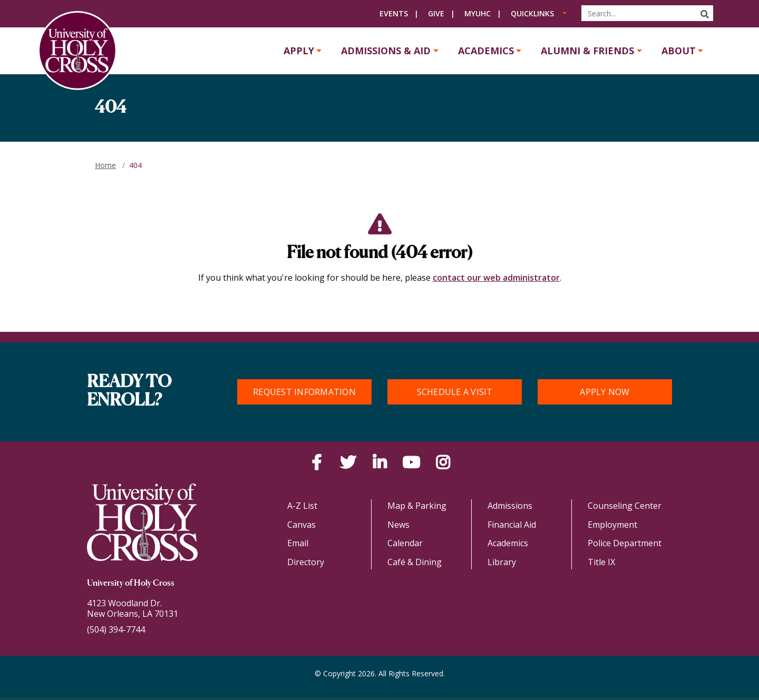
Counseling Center (625, 506)
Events (394, 13)
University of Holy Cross (131, 584)
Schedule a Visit (455, 392)
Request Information (304, 392)
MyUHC (478, 13)
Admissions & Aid (386, 51)
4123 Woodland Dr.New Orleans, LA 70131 (133, 608)
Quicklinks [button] (532, 13)
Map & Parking (417, 506)
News (398, 525)
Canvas (301, 525)
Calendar (405, 543)
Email (298, 543)
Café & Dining (415, 562)
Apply (299, 51)
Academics (486, 51)
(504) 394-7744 (116, 629)
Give (436, 13)
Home (105, 165)
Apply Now (605, 392)
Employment (612, 525)
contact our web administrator (496, 278)
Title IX (601, 562)
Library (502, 562)
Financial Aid (512, 525)
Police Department (625, 543)
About (679, 51)
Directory (306, 562)
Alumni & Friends (587, 51)
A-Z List (302, 506)
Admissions (510, 506)
